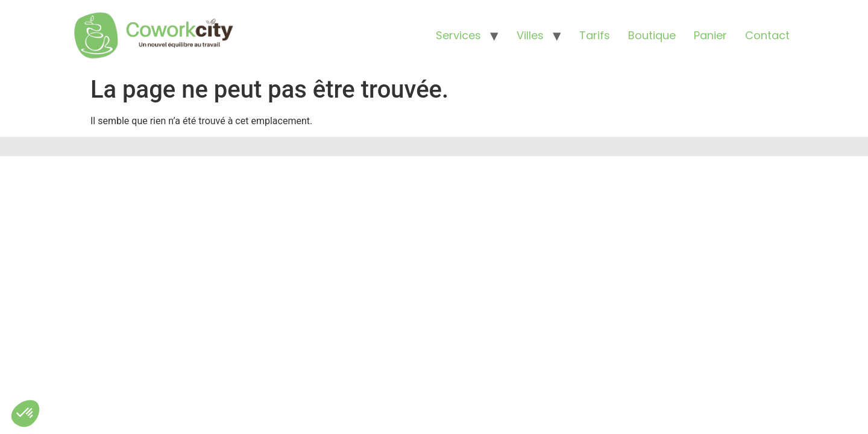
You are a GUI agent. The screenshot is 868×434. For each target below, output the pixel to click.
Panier (710, 35)
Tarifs (595, 35)
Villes (530, 35)
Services (458, 35)
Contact (767, 35)
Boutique (652, 35)
